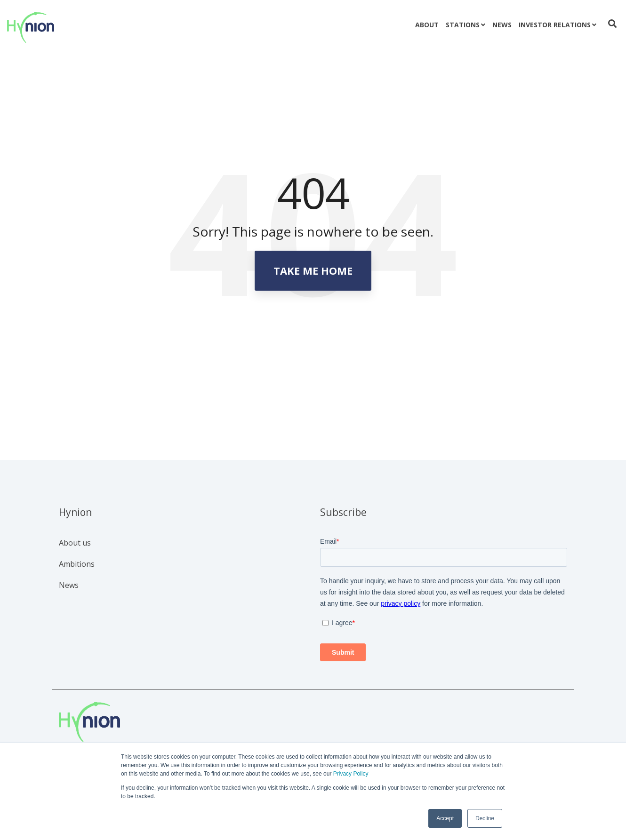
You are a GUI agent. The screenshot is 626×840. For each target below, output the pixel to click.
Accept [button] (445, 818)
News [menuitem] (69, 585)
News (502, 25)
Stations (463, 25)
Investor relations (555, 25)
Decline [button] (485, 818)
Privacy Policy (351, 774)
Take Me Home (313, 270)
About (427, 25)
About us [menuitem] (75, 543)
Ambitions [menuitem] (77, 564)
